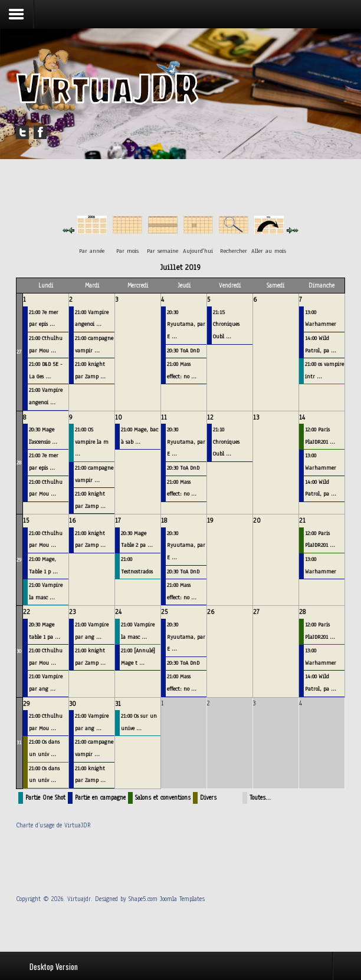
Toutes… (260, 798)
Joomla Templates (182, 899)
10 (119, 417)
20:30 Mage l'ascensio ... (43, 435)
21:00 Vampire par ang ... (46, 682)
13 (256, 417)
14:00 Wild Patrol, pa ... (321, 344)
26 (211, 612)
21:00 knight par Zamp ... (90, 370)
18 (164, 520)
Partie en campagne (100, 798)
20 (257, 520)
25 (164, 612)
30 (19, 651)
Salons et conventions (163, 798)
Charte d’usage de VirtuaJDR (53, 825)
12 (210, 417)
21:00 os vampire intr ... (324, 370)
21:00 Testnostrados (137, 565)
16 (72, 520)
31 (19, 742)
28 (19, 462)
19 (210, 520)
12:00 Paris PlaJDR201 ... (320, 435)
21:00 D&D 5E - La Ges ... (46, 370)
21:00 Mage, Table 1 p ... (43, 565)
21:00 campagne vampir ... (94, 344)
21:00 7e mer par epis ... (44, 318)
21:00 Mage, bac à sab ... (140, 435)
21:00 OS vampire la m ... (92, 441)
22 (27, 612)
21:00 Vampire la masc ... (46, 591)
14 (302, 417)
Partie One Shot (45, 798)
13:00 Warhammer (321, 318)
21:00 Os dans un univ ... (44, 748)
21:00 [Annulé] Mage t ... (138, 656)
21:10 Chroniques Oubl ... (226, 441)
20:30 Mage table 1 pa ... (45, 631)
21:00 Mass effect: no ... (182, 370)
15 (26, 520)
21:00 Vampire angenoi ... (46, 396)
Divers (208, 798)
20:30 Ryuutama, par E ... (186, 324)
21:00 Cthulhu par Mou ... (46, 344)
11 (164, 417)
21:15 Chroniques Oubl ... (226, 324)
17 (118, 520)
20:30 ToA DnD (183, 350)
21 (302, 520)
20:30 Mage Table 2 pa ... (137, 539)
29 (19, 560)
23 (72, 612)
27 (19, 352)
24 (118, 612)
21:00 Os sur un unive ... (139, 722)
